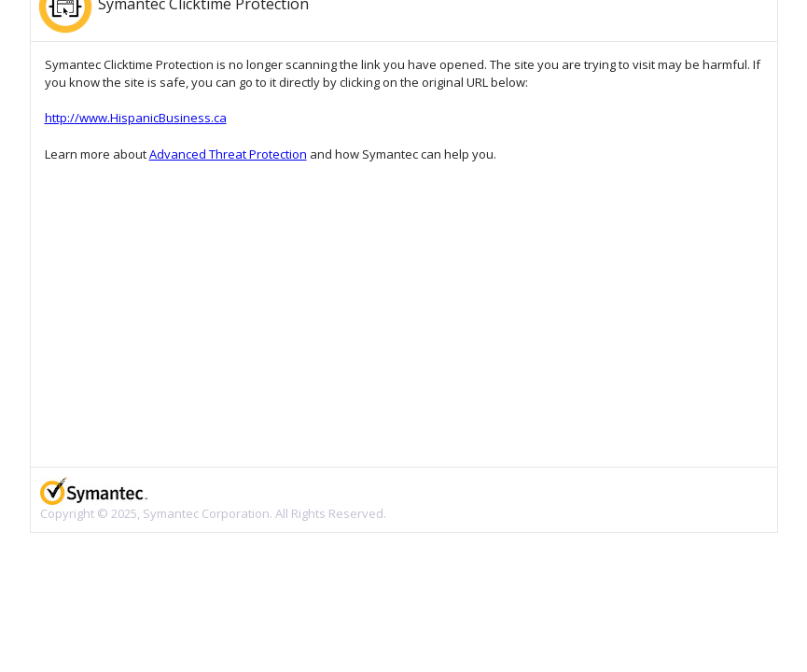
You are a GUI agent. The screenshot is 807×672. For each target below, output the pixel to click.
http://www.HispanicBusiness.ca (136, 118)
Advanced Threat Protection (228, 154)
